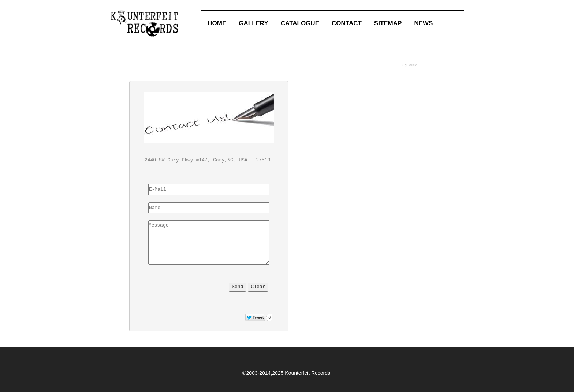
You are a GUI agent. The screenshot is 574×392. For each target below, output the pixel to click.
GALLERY (254, 23)
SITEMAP (388, 23)
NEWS (423, 23)
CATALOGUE (300, 23)
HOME (217, 23)
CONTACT (347, 23)
